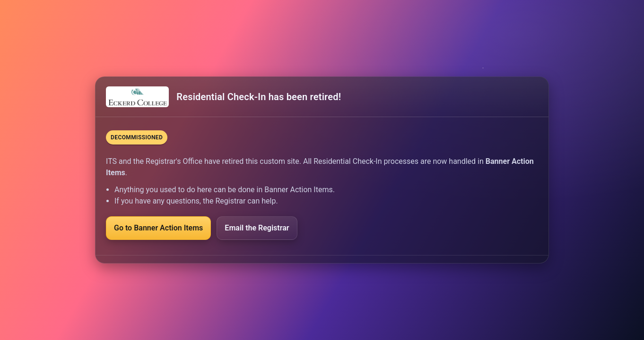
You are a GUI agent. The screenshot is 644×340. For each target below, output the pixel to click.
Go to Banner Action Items (158, 228)
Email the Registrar (257, 228)
